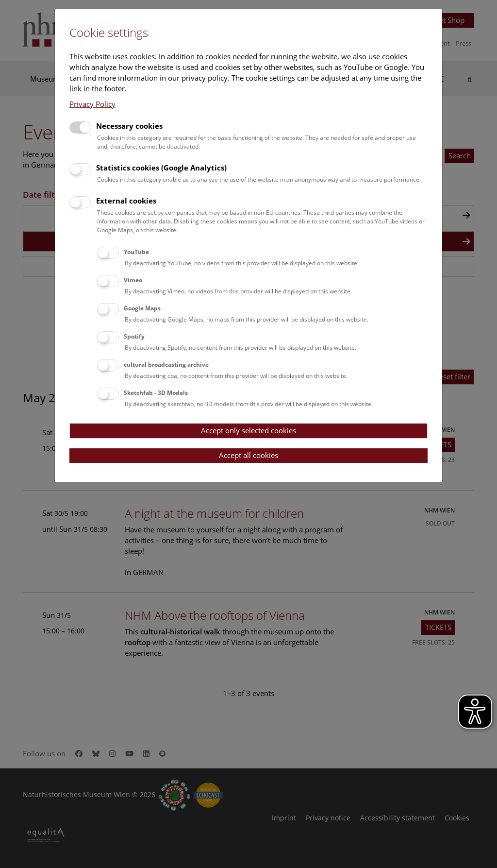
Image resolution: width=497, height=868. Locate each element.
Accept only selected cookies (248, 430)
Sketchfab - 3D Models (156, 393)
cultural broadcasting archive (166, 365)
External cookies (126, 201)
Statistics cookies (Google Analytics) (161, 168)
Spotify (134, 336)
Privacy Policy (92, 104)
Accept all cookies (248, 455)
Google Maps (142, 308)
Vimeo (133, 280)
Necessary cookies (129, 126)
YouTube (136, 252)
